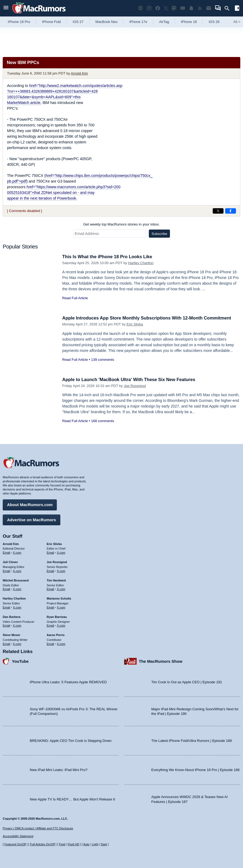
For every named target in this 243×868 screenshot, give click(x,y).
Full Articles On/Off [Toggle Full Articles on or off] (42, 844)
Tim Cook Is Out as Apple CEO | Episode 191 (187, 682)
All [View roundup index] (237, 22)
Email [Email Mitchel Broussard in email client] (6, 589)
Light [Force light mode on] (95, 844)
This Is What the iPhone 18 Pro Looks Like (109, 257)
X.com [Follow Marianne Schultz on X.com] (61, 607)
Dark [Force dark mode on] (104, 844)
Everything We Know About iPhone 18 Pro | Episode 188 (195, 770)
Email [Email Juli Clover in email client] (6, 570)
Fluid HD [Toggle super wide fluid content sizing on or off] (73, 844)
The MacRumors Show (161, 661)
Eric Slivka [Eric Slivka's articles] (54, 543)
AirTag (164, 22)
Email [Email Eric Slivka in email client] (51, 552)
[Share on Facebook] (231, 211)
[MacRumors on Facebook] (158, 8)
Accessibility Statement (18, 836)
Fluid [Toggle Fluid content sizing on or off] (62, 844)
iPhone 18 (189, 22)
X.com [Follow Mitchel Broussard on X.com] (17, 589)
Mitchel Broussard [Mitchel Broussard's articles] (16, 580)
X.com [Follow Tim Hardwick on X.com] (61, 589)
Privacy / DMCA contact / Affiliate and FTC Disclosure (38, 828)
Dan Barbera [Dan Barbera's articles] (12, 616)
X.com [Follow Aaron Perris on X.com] (61, 643)
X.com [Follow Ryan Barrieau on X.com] (61, 625)
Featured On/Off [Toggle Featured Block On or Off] (15, 844)
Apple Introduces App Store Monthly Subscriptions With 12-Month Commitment (149, 318)
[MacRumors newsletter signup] (209, 8)
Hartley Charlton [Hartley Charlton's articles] (14, 598)
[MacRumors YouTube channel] (183, 8)
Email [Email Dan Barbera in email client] (6, 625)
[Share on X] (218, 211)
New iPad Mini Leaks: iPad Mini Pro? (59, 770)
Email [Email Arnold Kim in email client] (6, 552)
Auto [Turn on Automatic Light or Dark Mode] (86, 844)
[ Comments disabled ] (24, 211)
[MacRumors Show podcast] (140, 8)
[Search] (229, 8)
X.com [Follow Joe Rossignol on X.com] (61, 570)
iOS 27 (78, 22)
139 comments (102, 360)
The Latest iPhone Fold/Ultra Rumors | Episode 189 (191, 740)
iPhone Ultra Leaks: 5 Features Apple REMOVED (68, 682)
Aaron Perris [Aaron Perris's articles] (56, 635)
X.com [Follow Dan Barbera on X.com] (17, 625)
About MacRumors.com (30, 504)
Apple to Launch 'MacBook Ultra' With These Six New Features (131, 380)
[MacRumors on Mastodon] (174, 8)
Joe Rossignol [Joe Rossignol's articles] (57, 562)
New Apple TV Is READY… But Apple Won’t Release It (72, 799)
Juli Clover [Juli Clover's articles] (10, 562)
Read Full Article (75, 298)
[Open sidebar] (237, 9)
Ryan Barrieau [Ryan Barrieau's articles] (57, 616)
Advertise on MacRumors (32, 519)
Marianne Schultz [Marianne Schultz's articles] (59, 598)
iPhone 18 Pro (19, 22)
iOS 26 (214, 22)
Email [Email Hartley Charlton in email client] (6, 607)
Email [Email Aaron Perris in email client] (51, 643)
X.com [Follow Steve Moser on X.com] (17, 643)
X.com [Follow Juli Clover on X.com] (17, 570)
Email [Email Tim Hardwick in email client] (51, 589)
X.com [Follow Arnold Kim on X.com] (17, 552)
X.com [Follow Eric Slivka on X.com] (61, 552)
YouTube (20, 661)
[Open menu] (6, 8)
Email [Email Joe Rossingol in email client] (51, 570)
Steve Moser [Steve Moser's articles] (12, 635)
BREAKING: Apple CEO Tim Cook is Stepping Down (71, 740)
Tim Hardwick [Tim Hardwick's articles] (56, 580)
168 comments (102, 421)
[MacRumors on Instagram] (149, 8)
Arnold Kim (80, 73)
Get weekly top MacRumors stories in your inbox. (122, 224)
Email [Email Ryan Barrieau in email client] (51, 625)
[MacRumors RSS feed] (200, 8)
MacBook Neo (107, 22)
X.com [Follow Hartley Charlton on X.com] (17, 607)
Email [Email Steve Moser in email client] (6, 643)
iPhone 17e (138, 22)
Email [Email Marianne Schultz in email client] (51, 607)
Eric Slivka (135, 324)
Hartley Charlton (141, 263)
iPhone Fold (51, 22)
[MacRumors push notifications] (191, 8)
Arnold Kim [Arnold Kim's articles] (11, 543)
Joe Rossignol (135, 386)
